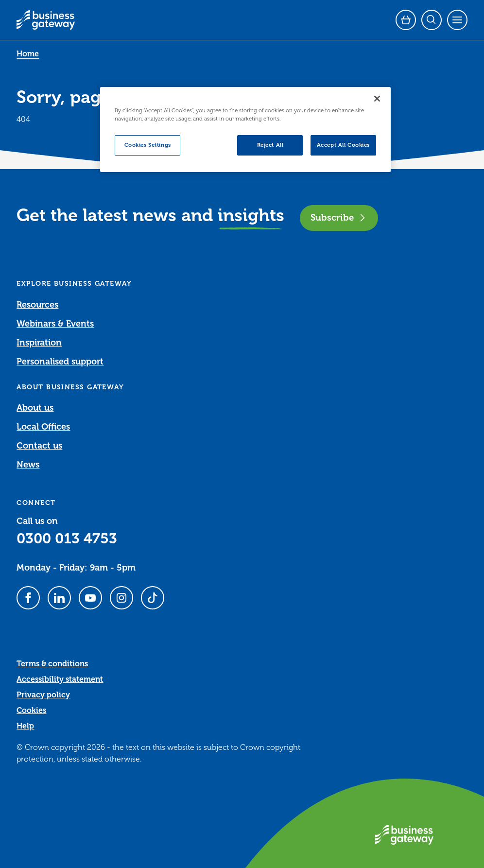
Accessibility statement (60, 679)
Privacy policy (43, 695)
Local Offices (43, 427)
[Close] (377, 99)
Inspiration (39, 343)
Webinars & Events (55, 324)
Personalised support (60, 362)
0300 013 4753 (67, 538)
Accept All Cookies (343, 145)
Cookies (31, 711)
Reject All (270, 145)
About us (35, 408)
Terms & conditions (52, 664)
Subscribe (339, 217)
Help (25, 726)
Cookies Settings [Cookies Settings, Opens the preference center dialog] (148, 145)
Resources (37, 305)
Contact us (39, 446)
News (28, 465)
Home (28, 54)
